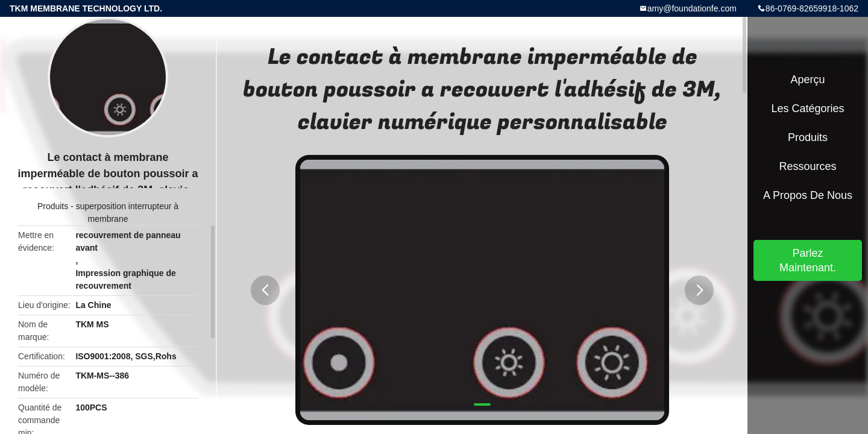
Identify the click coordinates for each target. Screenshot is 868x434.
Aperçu (807, 80)
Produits (53, 206)
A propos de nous (808, 195)
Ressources (807, 166)
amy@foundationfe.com (692, 8)
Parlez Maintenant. (808, 260)
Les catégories (807, 108)
